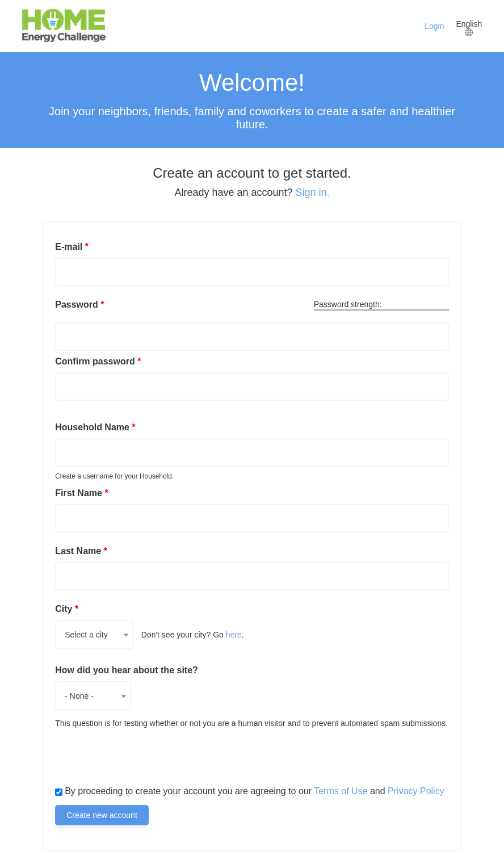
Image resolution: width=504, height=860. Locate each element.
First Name (81, 493)
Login (434, 26)
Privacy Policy (416, 791)
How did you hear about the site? (127, 670)
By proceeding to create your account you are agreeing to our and (255, 791)
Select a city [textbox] (86, 635)
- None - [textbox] (79, 696)
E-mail (72, 247)
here (234, 635)
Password (79, 305)
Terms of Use (341, 791)
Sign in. (313, 192)
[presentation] (141, 756)
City (67, 609)
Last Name (81, 551)
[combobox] (94, 635)
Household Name (95, 427)
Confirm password (98, 361)
